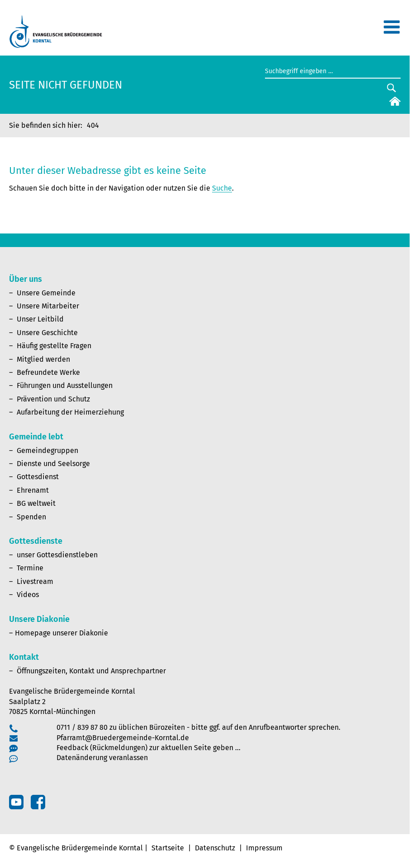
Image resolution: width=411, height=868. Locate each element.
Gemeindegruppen (47, 450)
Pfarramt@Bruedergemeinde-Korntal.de (123, 738)
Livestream (35, 581)
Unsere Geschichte (47, 333)
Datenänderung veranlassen (102, 758)
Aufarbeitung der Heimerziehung (70, 412)
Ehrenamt (33, 490)
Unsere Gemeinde (46, 293)
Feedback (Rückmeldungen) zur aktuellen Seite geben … (149, 748)
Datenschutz (215, 848)
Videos (28, 595)
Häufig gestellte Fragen (54, 346)
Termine (30, 568)
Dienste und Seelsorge (53, 464)
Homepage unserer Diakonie (61, 633)
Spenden (31, 517)
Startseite (168, 848)
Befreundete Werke (48, 372)
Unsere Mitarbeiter (48, 306)
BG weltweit (36, 503)
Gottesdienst (38, 477)
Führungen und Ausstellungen (65, 385)
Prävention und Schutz (53, 399)
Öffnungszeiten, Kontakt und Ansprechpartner (91, 671)
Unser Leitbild (40, 319)
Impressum (264, 848)
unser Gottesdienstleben (57, 555)
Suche (222, 188)
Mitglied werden (43, 359)
